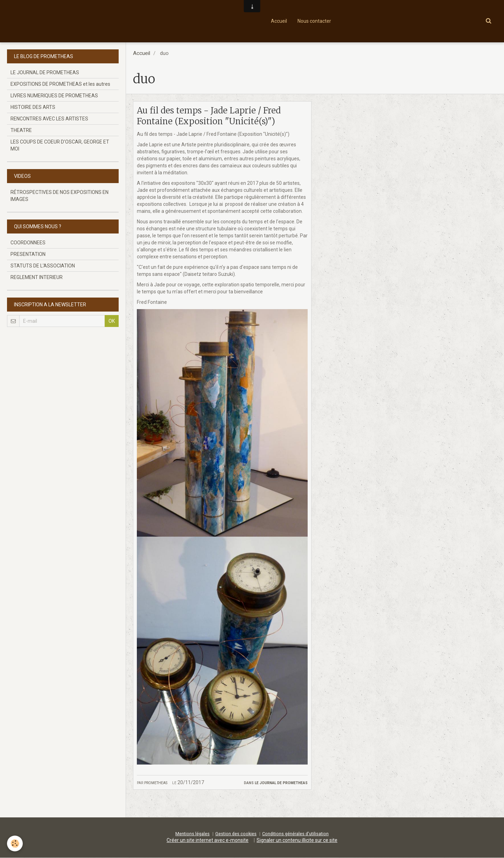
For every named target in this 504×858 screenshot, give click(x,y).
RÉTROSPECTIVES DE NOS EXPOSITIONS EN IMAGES (59, 196)
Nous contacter (314, 21)
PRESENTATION (28, 254)
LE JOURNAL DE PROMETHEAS (281, 782)
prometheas (156, 782)
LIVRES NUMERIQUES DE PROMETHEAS (54, 96)
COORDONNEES (28, 243)
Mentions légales (192, 834)
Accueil (279, 21)
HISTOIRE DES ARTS (33, 107)
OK (112, 321)
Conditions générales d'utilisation (295, 834)
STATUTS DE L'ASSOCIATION (43, 266)
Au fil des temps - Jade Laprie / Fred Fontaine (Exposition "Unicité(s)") (209, 116)
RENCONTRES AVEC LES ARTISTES (49, 119)
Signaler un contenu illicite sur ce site (297, 840)
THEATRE (21, 130)
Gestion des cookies (236, 834)
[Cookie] (15, 843)
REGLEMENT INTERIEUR (37, 277)
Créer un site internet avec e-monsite (208, 840)
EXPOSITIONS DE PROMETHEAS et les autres (60, 84)
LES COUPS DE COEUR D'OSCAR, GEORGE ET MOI (60, 145)
